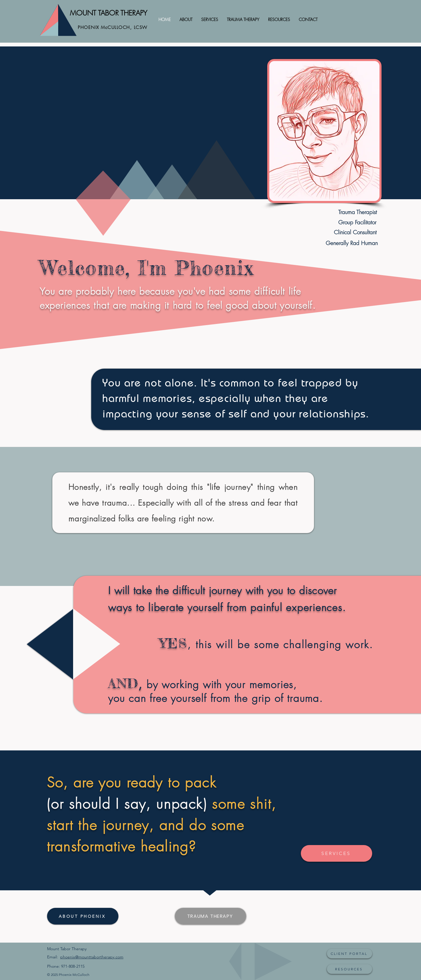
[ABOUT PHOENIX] (83, 916)
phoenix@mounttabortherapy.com (92, 957)
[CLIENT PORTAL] (350, 954)
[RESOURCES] (350, 969)
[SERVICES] (337, 853)
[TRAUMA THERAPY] (210, 916)
